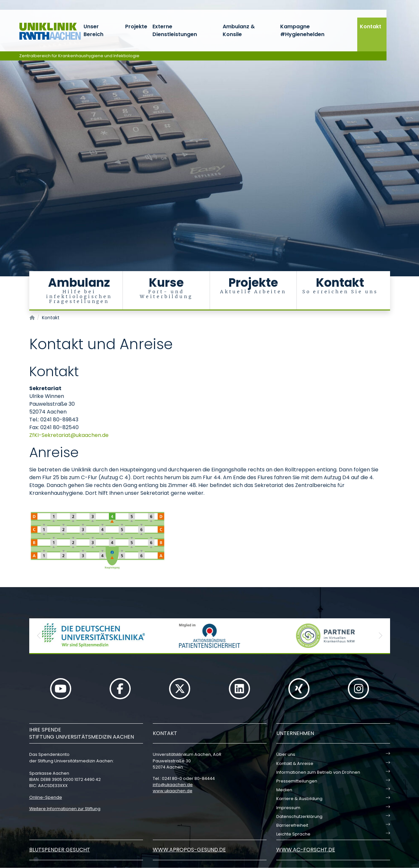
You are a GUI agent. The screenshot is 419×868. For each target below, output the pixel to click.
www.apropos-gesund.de (189, 850)
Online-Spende (46, 797)
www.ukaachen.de (173, 791)
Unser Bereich (93, 30)
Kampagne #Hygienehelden (302, 30)
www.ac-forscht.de (306, 850)
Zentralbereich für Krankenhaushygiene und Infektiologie (79, 56)
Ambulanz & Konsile (239, 30)
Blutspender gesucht (60, 850)
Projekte (136, 26)
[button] (39, 636)
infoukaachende (173, 785)
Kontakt (371, 26)
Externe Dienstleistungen (175, 30)
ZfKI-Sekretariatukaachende (69, 435)
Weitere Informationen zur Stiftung (65, 809)
